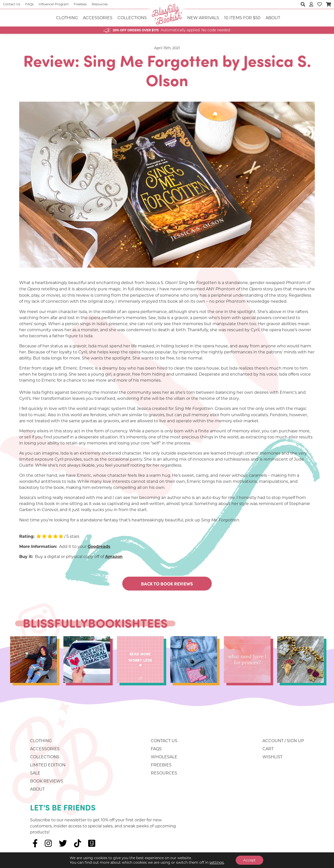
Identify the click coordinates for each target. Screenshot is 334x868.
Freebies (80, 4)
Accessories (98, 18)
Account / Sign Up (283, 741)
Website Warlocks (171, 864)
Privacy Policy (98, 864)
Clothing (67, 18)
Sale (35, 773)
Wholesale (164, 757)
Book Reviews (47, 781)
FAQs (29, 4)
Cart (268, 749)
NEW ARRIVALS (203, 18)
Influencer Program (54, 4)
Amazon (114, 557)
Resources (100, 4)
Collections (132, 18)
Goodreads (99, 547)
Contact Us (12, 4)
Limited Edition (48, 765)
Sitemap (124, 864)
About (273, 18)
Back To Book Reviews (167, 584)
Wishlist (272, 757)
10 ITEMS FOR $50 (242, 18)
